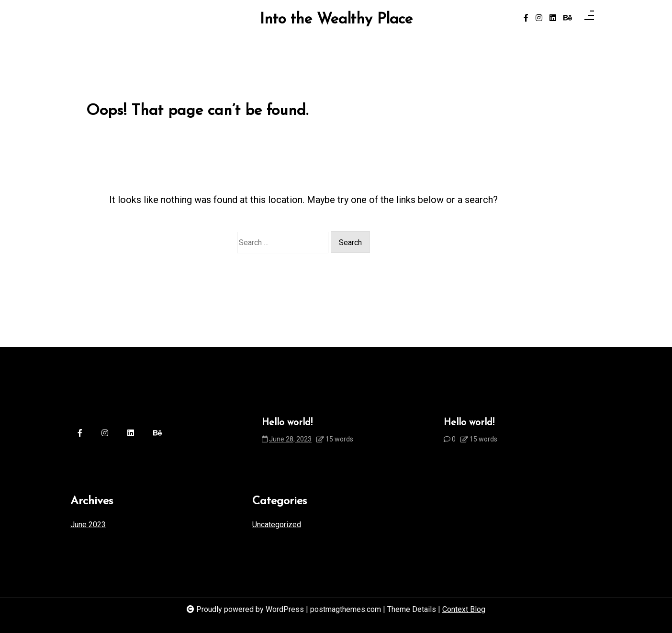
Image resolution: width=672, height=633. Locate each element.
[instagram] (539, 18)
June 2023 (88, 525)
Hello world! (287, 423)
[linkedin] (553, 18)
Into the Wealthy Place (336, 20)
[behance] (568, 18)
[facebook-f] (526, 18)
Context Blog (464, 609)
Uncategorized (277, 525)
